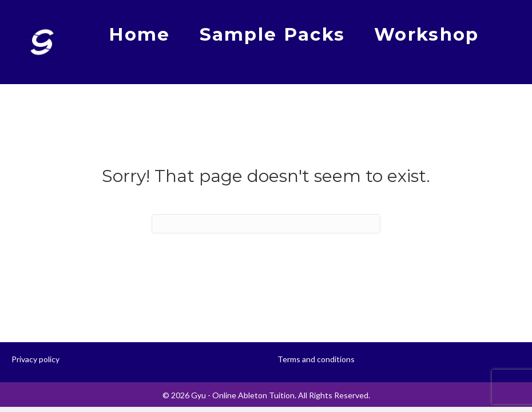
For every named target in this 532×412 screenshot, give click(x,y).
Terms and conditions (316, 359)
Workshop (426, 34)
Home (139, 34)
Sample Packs (273, 34)
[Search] (266, 224)
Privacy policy (35, 359)
